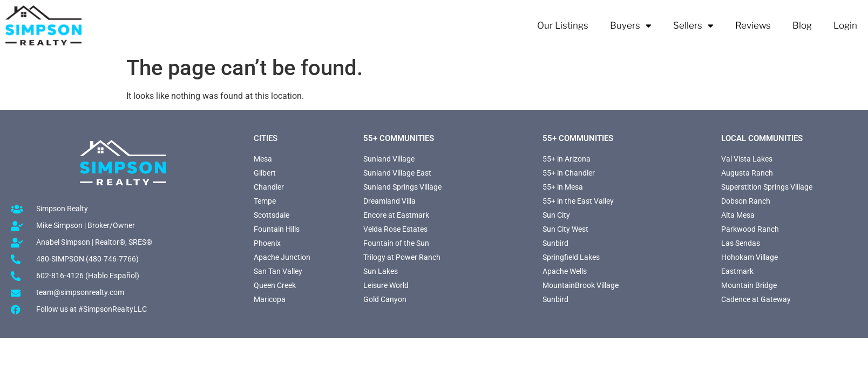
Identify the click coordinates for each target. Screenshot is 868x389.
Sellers (693, 26)
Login (845, 25)
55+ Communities (399, 138)
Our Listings (563, 25)
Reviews (753, 25)
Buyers (631, 26)
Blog (802, 25)
